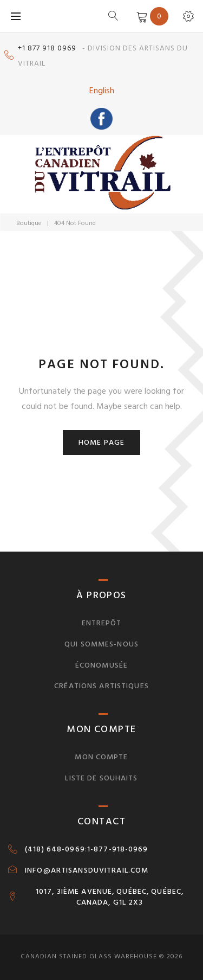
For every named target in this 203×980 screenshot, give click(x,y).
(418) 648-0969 (55, 849)
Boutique (29, 223)
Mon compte (101, 757)
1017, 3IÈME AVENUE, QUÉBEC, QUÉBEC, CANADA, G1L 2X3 (110, 897)
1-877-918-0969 (118, 849)
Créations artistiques (101, 686)
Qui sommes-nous (101, 644)
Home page (101, 442)
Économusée (101, 665)
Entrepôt (102, 623)
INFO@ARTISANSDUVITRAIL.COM (87, 870)
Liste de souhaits (101, 778)
